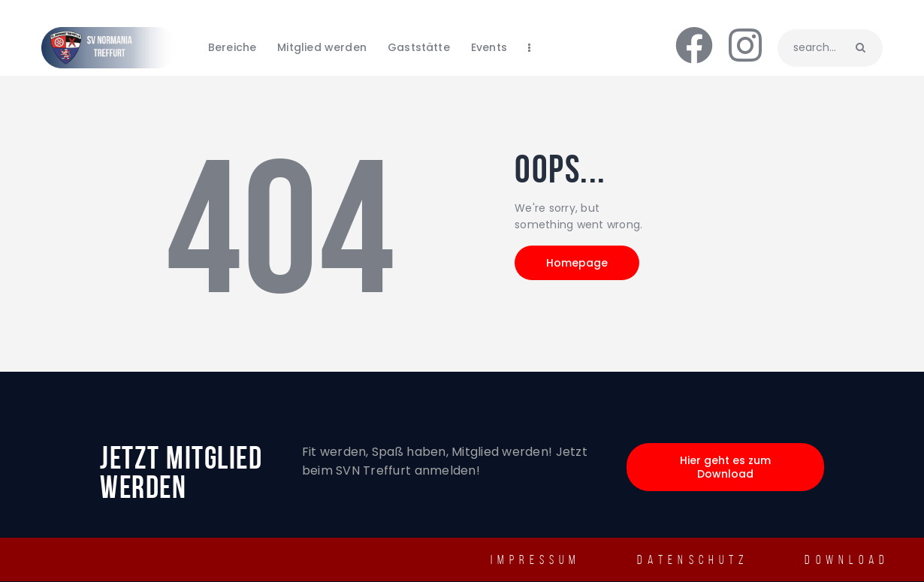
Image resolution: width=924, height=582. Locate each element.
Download (847, 559)
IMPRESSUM (536, 559)
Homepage (577, 263)
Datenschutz (693, 559)
